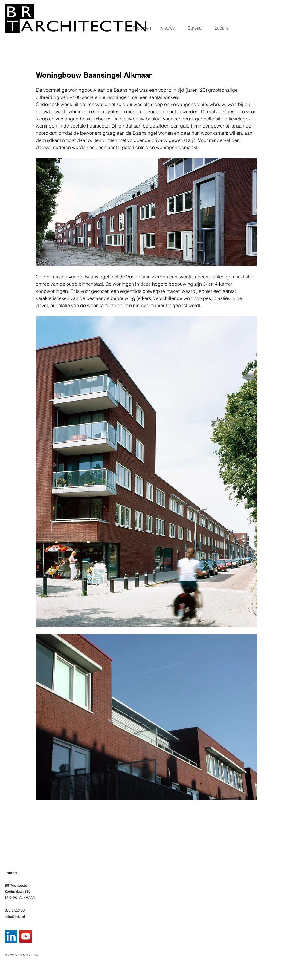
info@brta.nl (15, 916)
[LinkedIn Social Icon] (11, 936)
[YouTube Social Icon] (26, 936)
